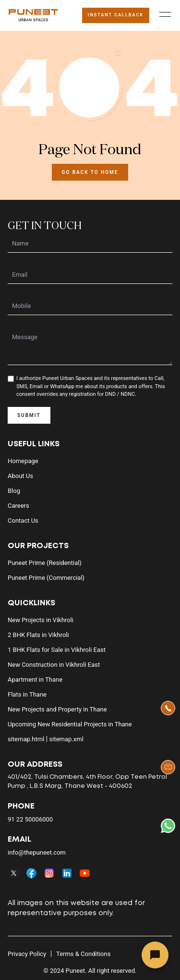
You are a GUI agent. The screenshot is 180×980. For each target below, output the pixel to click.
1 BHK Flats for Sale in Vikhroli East (57, 650)
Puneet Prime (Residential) (45, 563)
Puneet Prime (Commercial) (46, 578)
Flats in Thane (27, 694)
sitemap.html (26, 739)
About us (20, 476)
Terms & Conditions (83, 954)
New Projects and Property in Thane (57, 709)
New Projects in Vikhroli (41, 620)
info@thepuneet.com (37, 852)
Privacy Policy (27, 954)
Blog (14, 491)
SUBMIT (29, 415)
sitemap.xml (66, 739)
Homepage (23, 461)
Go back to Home (90, 172)
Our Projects (38, 546)
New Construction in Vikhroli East (54, 665)
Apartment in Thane (35, 680)
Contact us (23, 521)
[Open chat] (155, 955)
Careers (18, 506)
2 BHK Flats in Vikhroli (38, 635)
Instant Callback (116, 15)
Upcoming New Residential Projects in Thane (70, 724)
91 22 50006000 (30, 819)
